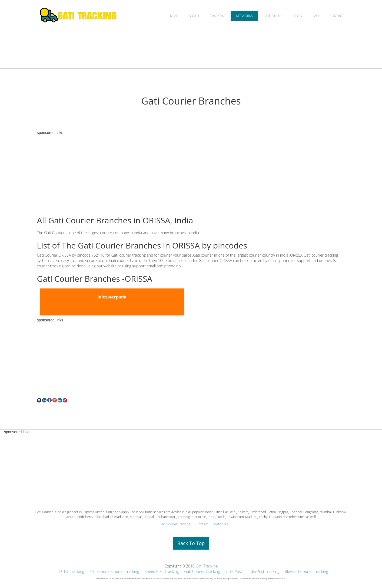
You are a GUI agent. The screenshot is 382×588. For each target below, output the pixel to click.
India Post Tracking (263, 571)
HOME (173, 16)
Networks (221, 524)
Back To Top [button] (191, 543)
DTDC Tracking (72, 571)
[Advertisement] (191, 173)
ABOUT (194, 16)
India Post (234, 571)
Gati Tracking (206, 566)
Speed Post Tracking (162, 571)
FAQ (316, 16)
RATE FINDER (273, 16)
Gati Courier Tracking (175, 524)
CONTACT (337, 16)
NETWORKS (244, 16)
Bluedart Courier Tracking (306, 571)
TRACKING (217, 16)
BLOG (298, 16)
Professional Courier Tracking (114, 571)
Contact (202, 524)
